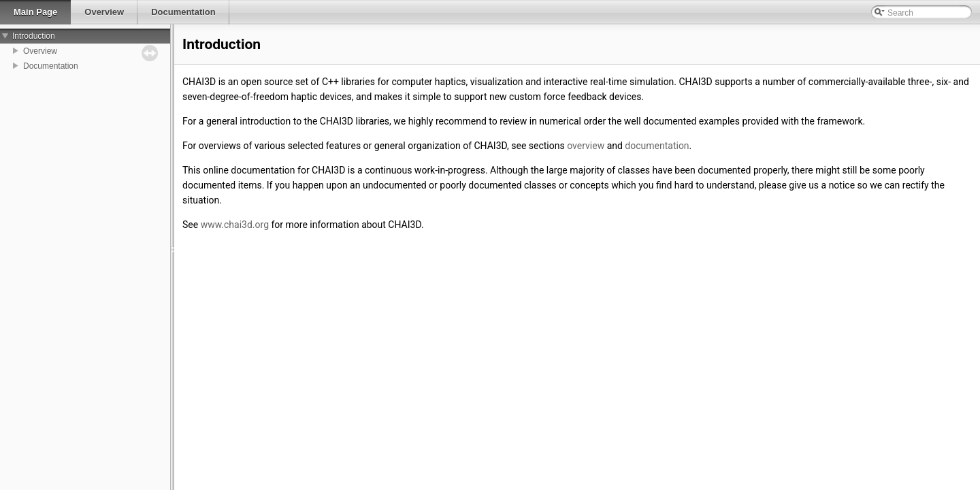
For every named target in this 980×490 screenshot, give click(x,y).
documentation (657, 146)
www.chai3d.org (235, 225)
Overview (40, 51)
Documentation (51, 66)
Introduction (34, 36)
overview (586, 146)
